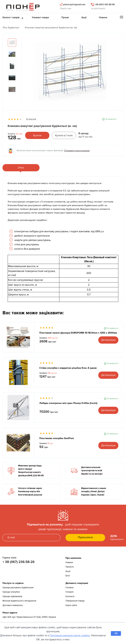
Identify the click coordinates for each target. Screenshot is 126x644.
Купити (37, 135)
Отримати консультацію (77, 151)
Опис (21, 168)
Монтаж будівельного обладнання (19, 601)
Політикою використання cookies (70, 635)
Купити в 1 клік (64, 135)
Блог (68, 576)
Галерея (69, 592)
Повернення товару (75, 601)
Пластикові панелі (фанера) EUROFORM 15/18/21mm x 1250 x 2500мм (78, 333)
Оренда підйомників (12, 596)
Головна (69, 588)
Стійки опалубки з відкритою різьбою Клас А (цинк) (68, 368)
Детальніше (108, 340)
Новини (69, 562)
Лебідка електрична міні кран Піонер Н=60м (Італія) (68, 403)
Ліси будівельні (11, 28)
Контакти (70, 596)
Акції (68, 571)
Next (116, 73)
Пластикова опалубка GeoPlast (57, 438)
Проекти (70, 567)
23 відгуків (31, 119)
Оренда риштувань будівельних (18, 588)
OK (116, 633)
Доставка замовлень (13, 605)
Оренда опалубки (11, 592)
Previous (24, 73)
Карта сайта (71, 605)
